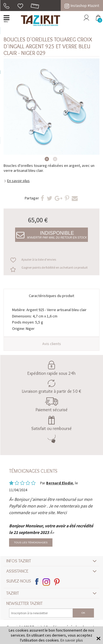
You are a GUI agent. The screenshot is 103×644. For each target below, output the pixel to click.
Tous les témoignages (31, 542)
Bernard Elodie (60, 483)
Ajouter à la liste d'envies (39, 259)
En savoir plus (18, 181)
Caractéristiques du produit (51, 296)
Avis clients (52, 344)
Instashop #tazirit (82, 6)
